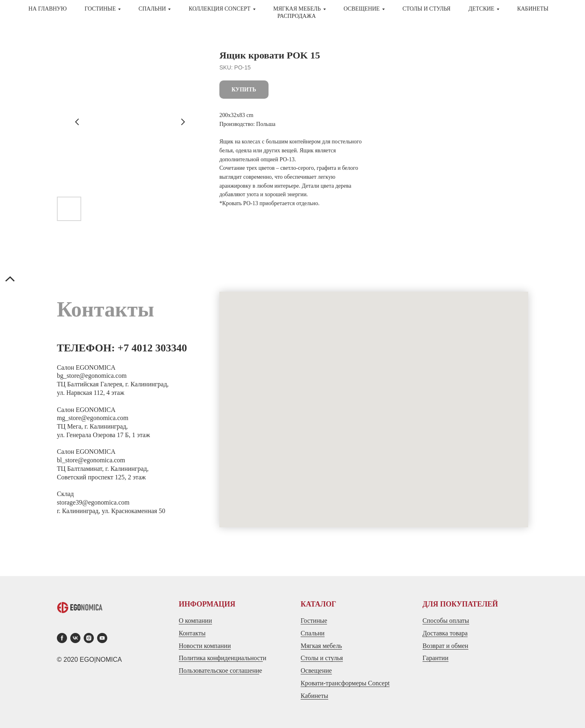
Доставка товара (445, 633)
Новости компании (205, 646)
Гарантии (435, 658)
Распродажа (297, 16)
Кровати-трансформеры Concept (345, 683)
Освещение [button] (362, 9)
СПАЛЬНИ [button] (152, 9)
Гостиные (314, 621)
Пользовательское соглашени (219, 671)
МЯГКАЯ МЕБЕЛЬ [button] (297, 9)
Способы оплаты (446, 621)
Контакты (192, 633)
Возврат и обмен (445, 646)
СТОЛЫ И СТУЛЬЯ (427, 9)
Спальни (313, 633)
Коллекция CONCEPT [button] (219, 9)
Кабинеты (533, 9)
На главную (48, 9)
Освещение (316, 671)
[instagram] (89, 638)
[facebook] (62, 638)
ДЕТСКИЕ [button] (481, 9)
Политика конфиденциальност (221, 658)
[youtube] (102, 638)
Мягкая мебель (321, 646)
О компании (195, 621)
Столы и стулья (322, 658)
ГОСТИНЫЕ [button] (100, 9)
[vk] (75, 638)
